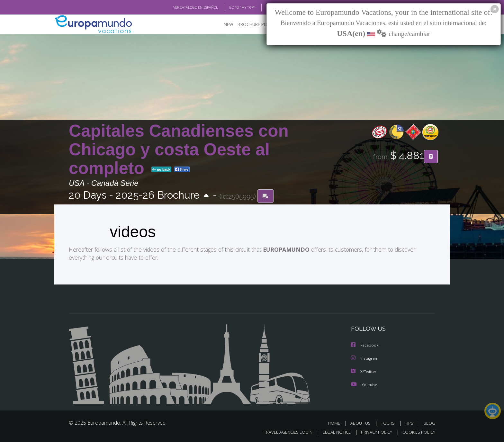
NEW (222, 24)
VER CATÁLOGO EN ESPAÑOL (181, 7)
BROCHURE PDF (249, 24)
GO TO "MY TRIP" (232, 7)
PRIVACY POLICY (374, 431)
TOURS (389, 422)
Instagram (365, 358)
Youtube (364, 384)
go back (161, 170)
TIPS (410, 422)
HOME (336, 422)
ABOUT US (362, 422)
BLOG (263, 7)
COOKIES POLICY (417, 431)
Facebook (365, 345)
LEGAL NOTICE (332, 431)
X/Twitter (364, 371)
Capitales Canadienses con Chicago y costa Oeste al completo (179, 149)
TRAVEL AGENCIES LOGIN (282, 431)
